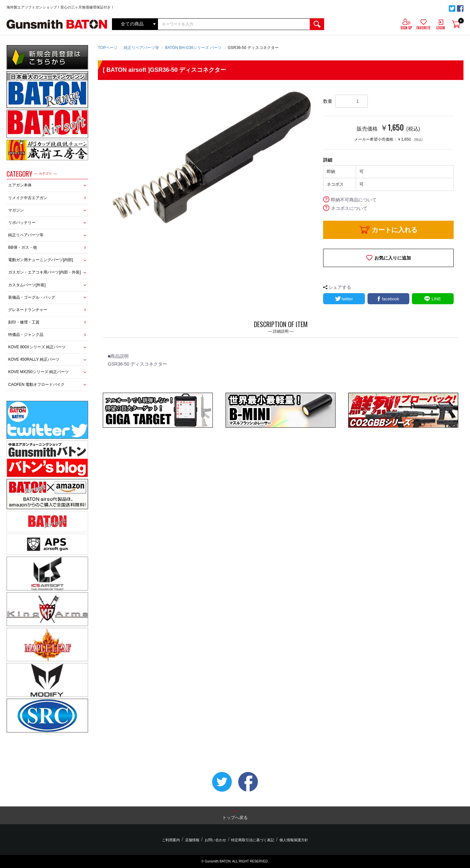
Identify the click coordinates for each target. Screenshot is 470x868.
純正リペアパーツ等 (26, 235)
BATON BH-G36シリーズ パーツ (193, 48)
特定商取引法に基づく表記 (252, 840)
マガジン (16, 210)
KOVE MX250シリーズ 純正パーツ (39, 372)
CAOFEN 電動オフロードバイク (36, 385)
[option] (211, 158)
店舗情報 (193, 840)
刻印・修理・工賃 (24, 322)
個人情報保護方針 (291, 840)
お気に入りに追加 (393, 258)
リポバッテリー (22, 223)
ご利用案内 (173, 840)
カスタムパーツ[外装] (27, 285)
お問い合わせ (215, 840)
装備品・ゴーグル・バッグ (32, 297)
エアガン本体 (20, 185)
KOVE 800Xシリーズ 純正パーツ (37, 347)
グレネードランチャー (28, 310)
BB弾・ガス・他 (23, 247)
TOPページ (108, 48)
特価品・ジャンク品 (26, 335)
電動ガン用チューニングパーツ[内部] (41, 260)
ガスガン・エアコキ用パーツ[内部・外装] (45, 272)
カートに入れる (395, 230)
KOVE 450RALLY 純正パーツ (34, 359)
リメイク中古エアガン (28, 198)
